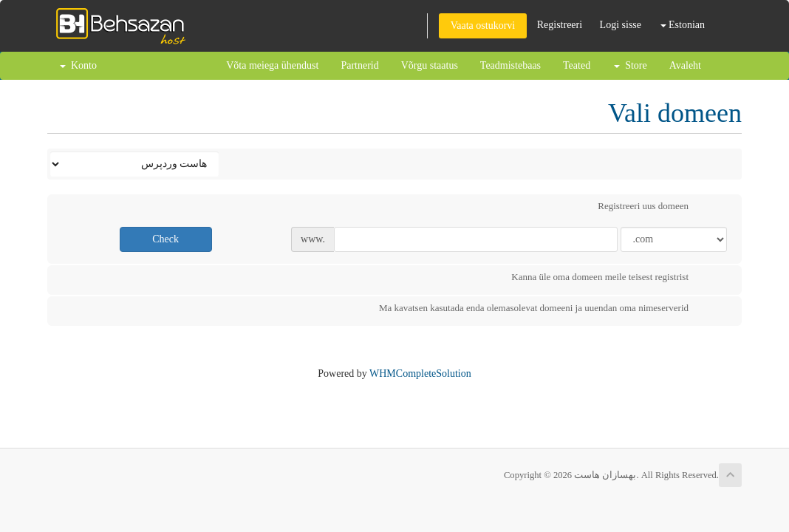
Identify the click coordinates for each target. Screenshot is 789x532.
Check (165, 239)
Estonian (683, 25)
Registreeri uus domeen (655, 208)
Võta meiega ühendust (272, 65)
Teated (577, 65)
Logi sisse (621, 25)
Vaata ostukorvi (483, 25)
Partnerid (359, 65)
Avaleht (685, 65)
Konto (78, 65)
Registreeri (560, 25)
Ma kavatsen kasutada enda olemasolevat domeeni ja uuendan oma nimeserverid (546, 310)
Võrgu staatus (430, 65)
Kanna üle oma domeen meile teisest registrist (612, 279)
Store (631, 65)
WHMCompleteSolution (420, 374)
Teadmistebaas (510, 65)
